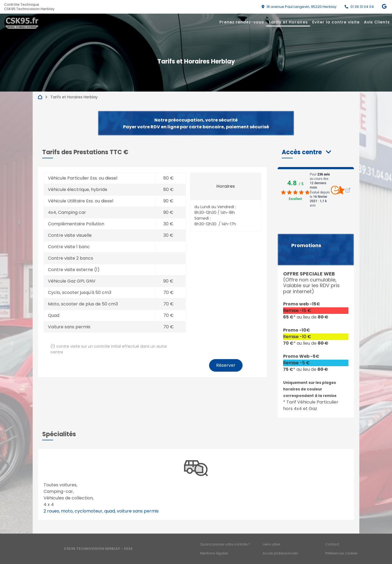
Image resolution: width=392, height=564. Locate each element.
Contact (332, 544)
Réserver (226, 365)
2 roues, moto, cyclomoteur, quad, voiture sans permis (101, 511)
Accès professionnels (280, 553)
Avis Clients (377, 22)
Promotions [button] (306, 245)
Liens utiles (272, 544)
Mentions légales (214, 553)
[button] (306, 152)
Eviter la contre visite (336, 22)
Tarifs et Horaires (288, 22)
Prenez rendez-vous (242, 22)
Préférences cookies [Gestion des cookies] (342, 553)
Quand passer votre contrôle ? (225, 544)
